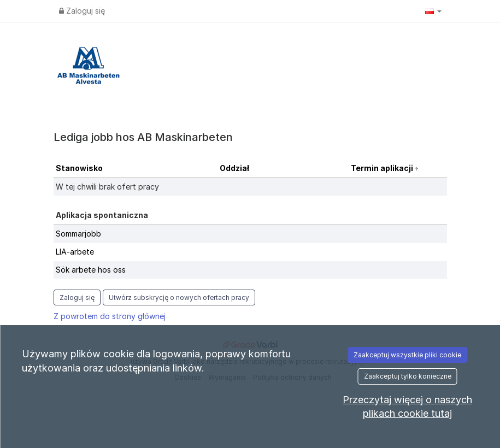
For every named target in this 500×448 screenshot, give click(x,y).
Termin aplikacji (383, 168)
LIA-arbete (75, 252)
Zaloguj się (82, 11)
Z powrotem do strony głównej (110, 316)
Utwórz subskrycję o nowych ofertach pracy (179, 297)
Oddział (234, 168)
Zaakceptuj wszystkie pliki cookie (407, 355)
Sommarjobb (78, 234)
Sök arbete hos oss (91, 270)
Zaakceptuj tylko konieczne (408, 376)
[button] (433, 11)
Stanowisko (79, 168)
